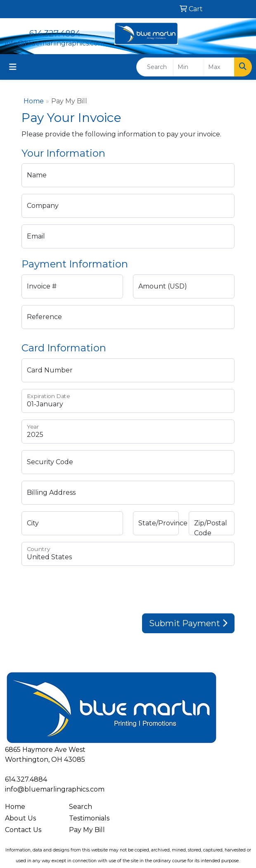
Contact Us (23, 830)
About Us (20, 818)
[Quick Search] (155, 67)
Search (81, 807)
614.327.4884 (55, 33)
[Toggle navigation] (13, 67)
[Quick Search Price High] (219, 67)
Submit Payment (188, 623)
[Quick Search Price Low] (188, 67)
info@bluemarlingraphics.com (55, 43)
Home (34, 101)
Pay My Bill (87, 830)
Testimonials (89, 818)
